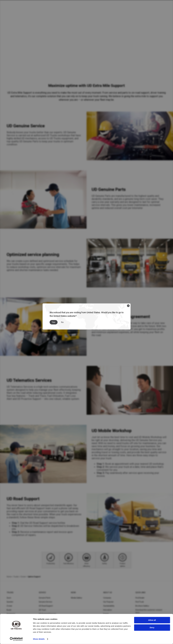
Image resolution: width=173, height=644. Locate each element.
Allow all (152, 620)
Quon (9, 598)
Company (107, 598)
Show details (39, 639)
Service (42, 593)
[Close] (128, 306)
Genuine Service (45, 602)
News (73, 593)
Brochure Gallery (142, 606)
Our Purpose (108, 602)
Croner (23, 577)
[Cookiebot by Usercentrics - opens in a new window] (16, 639)
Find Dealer (140, 598)
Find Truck (140, 602)
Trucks (16, 577)
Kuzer (9, 610)
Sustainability (109, 606)
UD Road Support (46, 606)
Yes (54, 322)
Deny (152, 627)
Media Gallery (77, 598)
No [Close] (62, 322)
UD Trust (42, 610)
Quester (10, 602)
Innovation (108, 610)
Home (9, 577)
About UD (108, 593)
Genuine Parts (45, 598)
